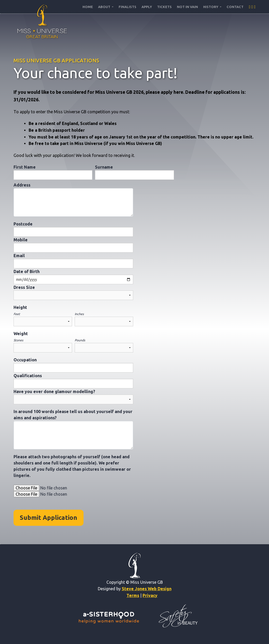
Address (22, 185)
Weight (21, 334)
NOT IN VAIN (187, 7)
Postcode (23, 224)
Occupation (25, 360)
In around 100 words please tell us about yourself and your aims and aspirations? (73, 415)
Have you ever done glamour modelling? (54, 391)
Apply (147, 7)
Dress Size (24, 287)
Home (88, 7)
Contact (235, 7)
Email (19, 256)
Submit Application (49, 518)
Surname (104, 167)
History (211, 7)
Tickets (164, 7)
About (105, 7)
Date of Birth (27, 271)
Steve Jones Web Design (147, 589)
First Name (25, 167)
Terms (133, 595)
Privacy (150, 595)
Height (20, 307)
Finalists (127, 7)
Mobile (21, 240)
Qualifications (28, 376)
